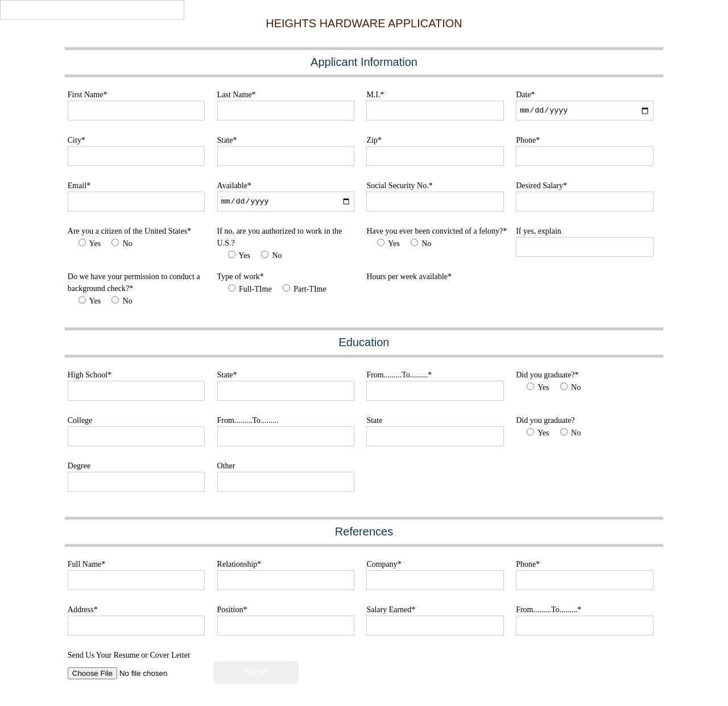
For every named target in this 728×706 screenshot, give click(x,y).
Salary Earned (391, 610)
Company (384, 564)
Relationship (239, 564)
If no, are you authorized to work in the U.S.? (280, 237)
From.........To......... (399, 375)
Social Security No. (399, 186)
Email (79, 186)
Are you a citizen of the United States (129, 231)
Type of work (241, 277)
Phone (528, 140)
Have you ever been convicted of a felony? (437, 231)
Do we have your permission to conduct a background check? (134, 283)
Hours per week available (409, 277)
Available (234, 186)
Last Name (237, 95)
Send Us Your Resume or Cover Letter (129, 655)
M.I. (375, 95)
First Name (88, 95)
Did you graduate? (547, 375)
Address (83, 610)
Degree (79, 466)
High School (90, 375)
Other (226, 466)
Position (232, 610)
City (76, 140)
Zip (374, 140)
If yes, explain (539, 231)
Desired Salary (541, 186)
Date (525, 95)
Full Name (87, 564)
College (80, 420)
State (227, 140)
